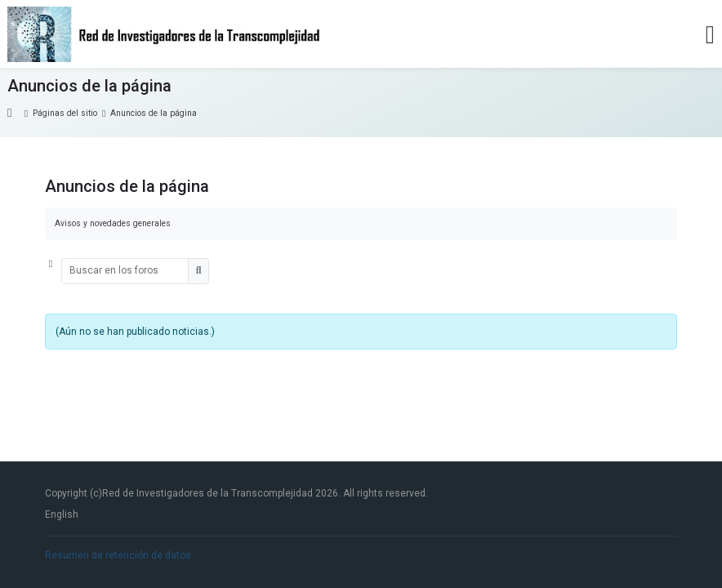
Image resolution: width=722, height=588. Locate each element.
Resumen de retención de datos (118, 555)
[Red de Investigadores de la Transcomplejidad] (165, 34)
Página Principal (16, 114)
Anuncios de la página (154, 114)
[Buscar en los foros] (125, 271)
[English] (62, 515)
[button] (53, 271)
